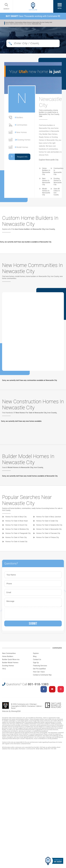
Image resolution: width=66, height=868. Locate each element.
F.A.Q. (4, 669)
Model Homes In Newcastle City (46, 192)
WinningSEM (16, 711)
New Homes (21, 132)
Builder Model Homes (10, 663)
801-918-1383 (38, 684)
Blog (35, 656)
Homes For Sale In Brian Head (16, 521)
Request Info (18, 157)
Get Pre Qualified (39, 669)
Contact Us (37, 659)
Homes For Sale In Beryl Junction (49, 517)
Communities (21, 125)
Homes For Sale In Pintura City (48, 537)
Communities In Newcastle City (58, 171)
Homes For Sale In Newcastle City (49, 529)
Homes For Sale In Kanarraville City (49, 525)
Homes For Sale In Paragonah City (18, 533)
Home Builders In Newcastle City (46, 171)
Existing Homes (23, 140)
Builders (19, 117)
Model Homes (21, 147)
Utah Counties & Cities (17, 24)
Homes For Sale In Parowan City (48, 533)
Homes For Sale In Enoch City (16, 525)
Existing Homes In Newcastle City (58, 182)
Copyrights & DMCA (18, 706)
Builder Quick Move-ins (11, 659)
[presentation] (22, 613)
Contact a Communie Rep (42, 675)
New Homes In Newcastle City (46, 182)
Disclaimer (31, 706)
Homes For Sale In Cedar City (47, 521)
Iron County (28, 24)
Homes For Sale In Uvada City (16, 542)
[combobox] (33, 43)
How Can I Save (39, 672)
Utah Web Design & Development (6, 705)
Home (7, 24)
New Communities (9, 653)
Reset (13, 708)
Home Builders (8, 656)
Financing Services (40, 666)
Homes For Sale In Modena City (17, 529)
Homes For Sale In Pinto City (16, 537)
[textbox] (27, 43)
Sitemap (33, 704)
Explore (36, 653)
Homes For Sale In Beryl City (16, 517)
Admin (39, 706)
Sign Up (36, 663)
